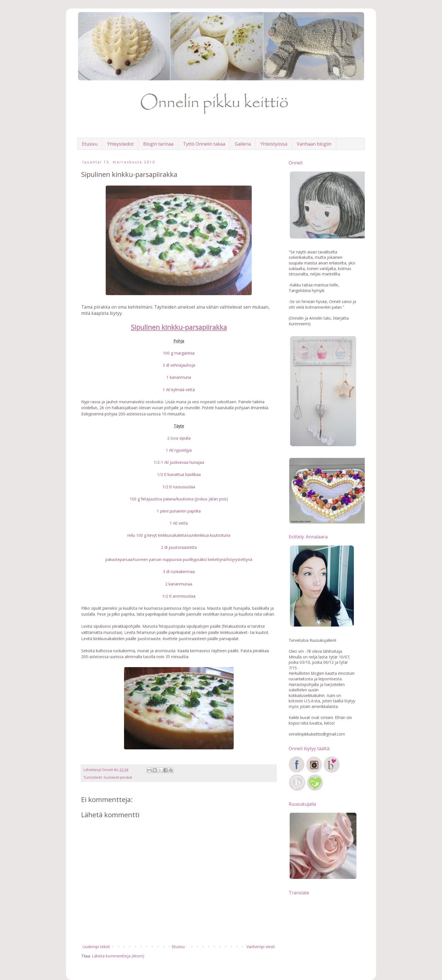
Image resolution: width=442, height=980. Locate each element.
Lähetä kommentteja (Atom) (118, 956)
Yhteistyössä (274, 144)
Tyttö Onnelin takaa (204, 144)
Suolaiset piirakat (118, 777)
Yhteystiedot (120, 144)
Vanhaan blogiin (314, 144)
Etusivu (90, 144)
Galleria (243, 144)
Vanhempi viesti (261, 947)
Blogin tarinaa (158, 144)
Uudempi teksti (96, 947)
